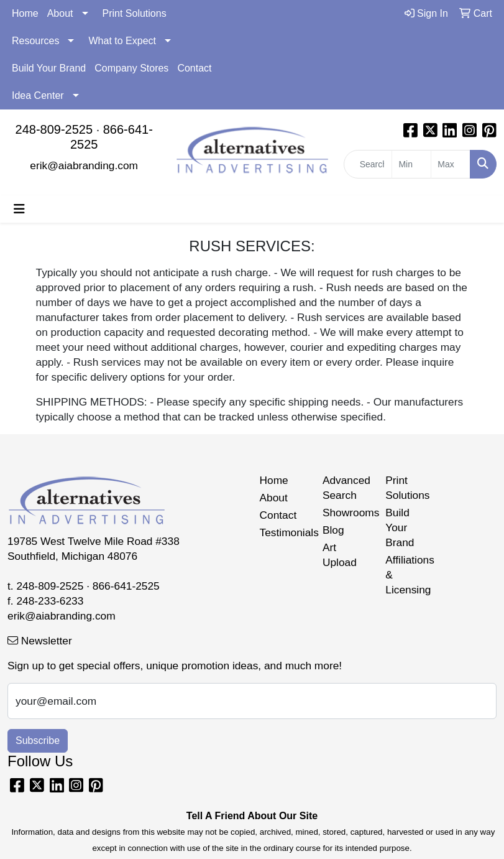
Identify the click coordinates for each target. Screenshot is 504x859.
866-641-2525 (126, 586)
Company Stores (131, 68)
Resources (35, 41)
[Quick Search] (368, 164)
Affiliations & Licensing (409, 575)
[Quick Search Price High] (451, 164)
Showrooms (346, 513)
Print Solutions (135, 13)
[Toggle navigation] (19, 209)
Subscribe (38, 741)
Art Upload (340, 555)
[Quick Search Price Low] (411, 164)
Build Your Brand (49, 68)
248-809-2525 (54, 129)
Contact (194, 68)
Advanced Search (346, 488)
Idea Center (38, 95)
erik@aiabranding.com (84, 165)
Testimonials (284, 532)
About (60, 13)
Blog (333, 530)
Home (25, 13)
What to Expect (122, 41)
